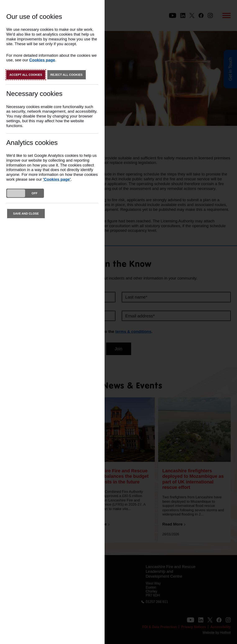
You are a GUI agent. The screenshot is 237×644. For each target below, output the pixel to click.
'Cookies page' (57, 179)
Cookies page (42, 60)
